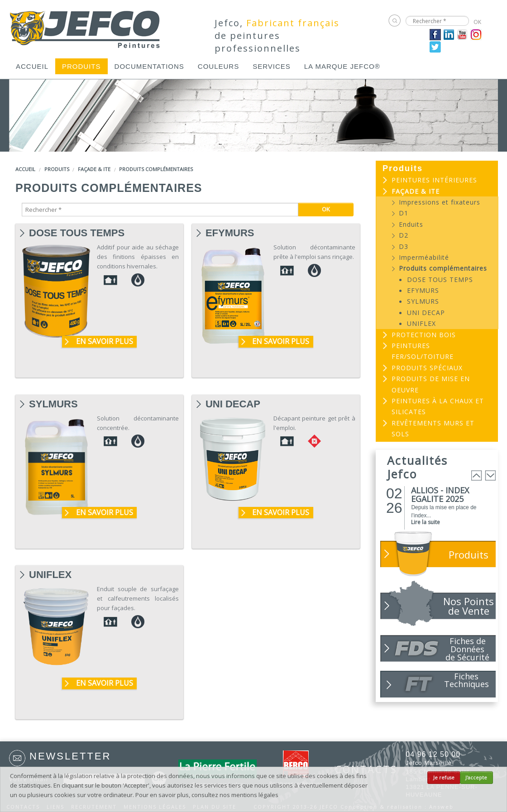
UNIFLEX (50, 575)
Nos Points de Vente (469, 606)
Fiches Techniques (466, 680)
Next (490, 475)
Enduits (411, 224)
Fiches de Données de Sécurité (467, 649)
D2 (404, 235)
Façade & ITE (94, 169)
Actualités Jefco (417, 467)
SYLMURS (53, 404)
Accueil (32, 66)
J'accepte (476, 778)
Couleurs (218, 66)
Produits (81, 66)
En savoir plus (105, 341)
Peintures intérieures (434, 180)
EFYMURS (230, 233)
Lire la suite (426, 522)
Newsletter (70, 756)
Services (272, 66)
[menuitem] (32, 66)
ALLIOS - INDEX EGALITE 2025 (440, 494)
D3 (404, 246)
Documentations (149, 66)
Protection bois (424, 335)
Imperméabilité (424, 257)
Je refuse (444, 778)
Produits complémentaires (156, 169)
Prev (477, 475)
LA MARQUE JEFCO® (342, 66)
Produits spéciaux (427, 368)
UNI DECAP (233, 404)
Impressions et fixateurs (440, 202)
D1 (404, 213)
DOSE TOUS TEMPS (77, 233)
